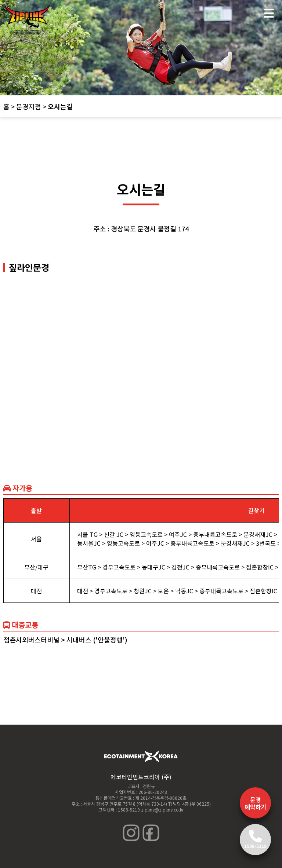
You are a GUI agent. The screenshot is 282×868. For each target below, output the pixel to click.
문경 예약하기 (256, 803)
